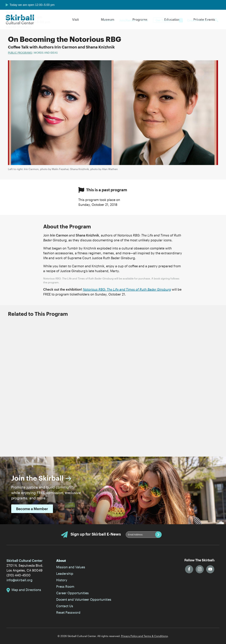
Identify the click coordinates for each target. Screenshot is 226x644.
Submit (158, 535)
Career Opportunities (72, 593)
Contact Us (65, 606)
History (62, 580)
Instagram (200, 569)
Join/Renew (127, 20)
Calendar (181, 20)
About (61, 561)
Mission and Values (71, 567)
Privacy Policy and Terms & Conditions (144, 636)
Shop (145, 20)
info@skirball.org (19, 580)
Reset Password (68, 612)
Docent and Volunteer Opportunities (84, 599)
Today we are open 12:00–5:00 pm (32, 5)
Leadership (65, 573)
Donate (108, 20)
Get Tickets (163, 20)
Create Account (198, 20)
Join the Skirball (37, 478)
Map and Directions (26, 590)
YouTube (210, 569)
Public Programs (20, 53)
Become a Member (32, 509)
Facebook (189, 569)
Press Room (65, 586)
